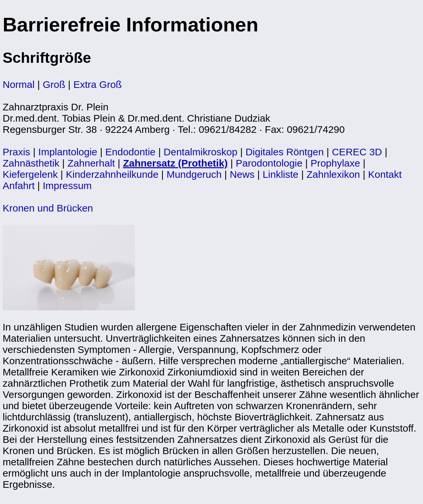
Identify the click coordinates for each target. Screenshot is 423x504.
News (242, 174)
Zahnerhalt (91, 163)
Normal (19, 84)
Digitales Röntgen (285, 152)
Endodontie (131, 152)
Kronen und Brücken (48, 208)
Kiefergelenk (30, 174)
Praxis (16, 152)
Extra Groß (98, 84)
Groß (54, 84)
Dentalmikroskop (200, 152)
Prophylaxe (335, 163)
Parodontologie (269, 163)
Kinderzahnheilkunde (112, 174)
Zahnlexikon (333, 174)
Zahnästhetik (31, 163)
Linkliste (281, 174)
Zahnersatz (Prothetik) (175, 163)
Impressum (67, 186)
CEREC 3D (357, 152)
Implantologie (68, 152)
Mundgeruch (194, 174)
